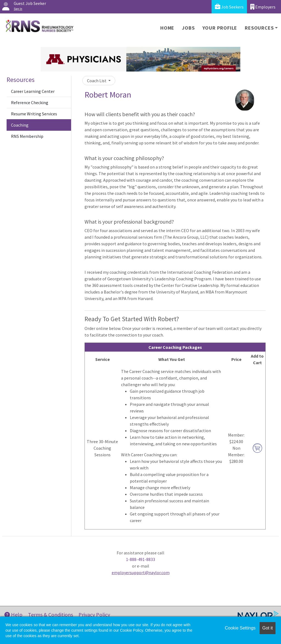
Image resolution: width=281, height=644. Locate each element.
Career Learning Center (33, 91)
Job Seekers (229, 7)
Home (167, 28)
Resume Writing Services (34, 114)
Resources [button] (259, 28)
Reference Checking (30, 102)
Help (13, 615)
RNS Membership (27, 136)
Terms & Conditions (50, 615)
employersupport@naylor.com (141, 572)
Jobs (188, 28)
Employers (263, 7)
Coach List (97, 81)
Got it (268, 628)
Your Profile (220, 28)
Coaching (20, 125)
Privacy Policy (94, 615)
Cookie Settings (240, 628)
